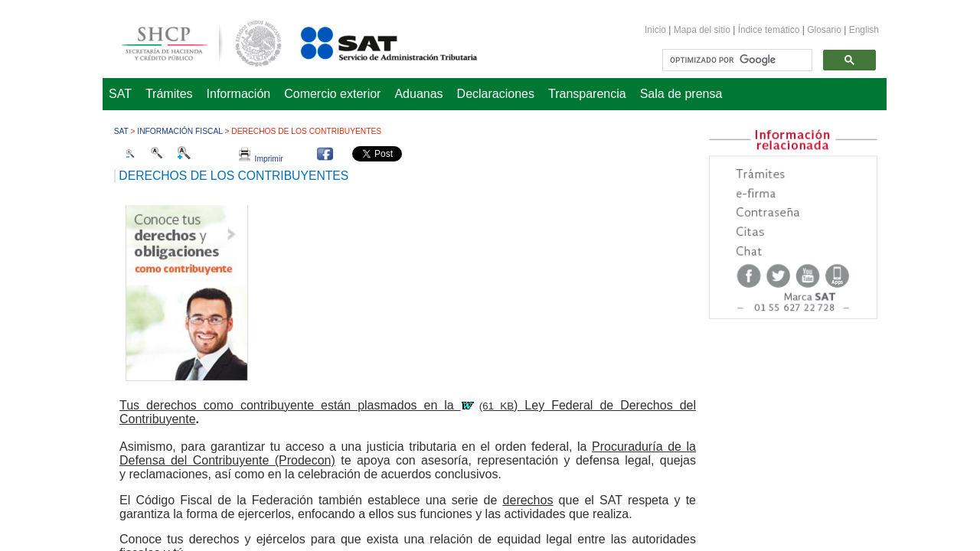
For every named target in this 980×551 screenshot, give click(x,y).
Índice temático (769, 30)
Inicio (655, 30)
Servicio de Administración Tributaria (372, 41)
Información (239, 94)
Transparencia (587, 94)
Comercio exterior (332, 94)
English (864, 30)
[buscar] (736, 60)
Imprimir (261, 159)
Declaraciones (496, 94)
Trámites (169, 94)
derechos (528, 500)
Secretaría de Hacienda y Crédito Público (190, 41)
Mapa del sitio (703, 30)
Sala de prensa (681, 94)
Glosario (824, 30)
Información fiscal (180, 131)
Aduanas (418, 94)
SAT (120, 94)
